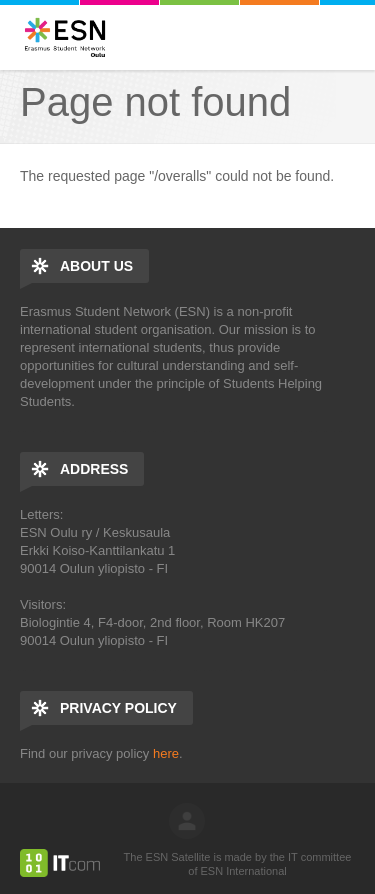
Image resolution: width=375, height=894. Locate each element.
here (166, 753)
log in (187, 821)
